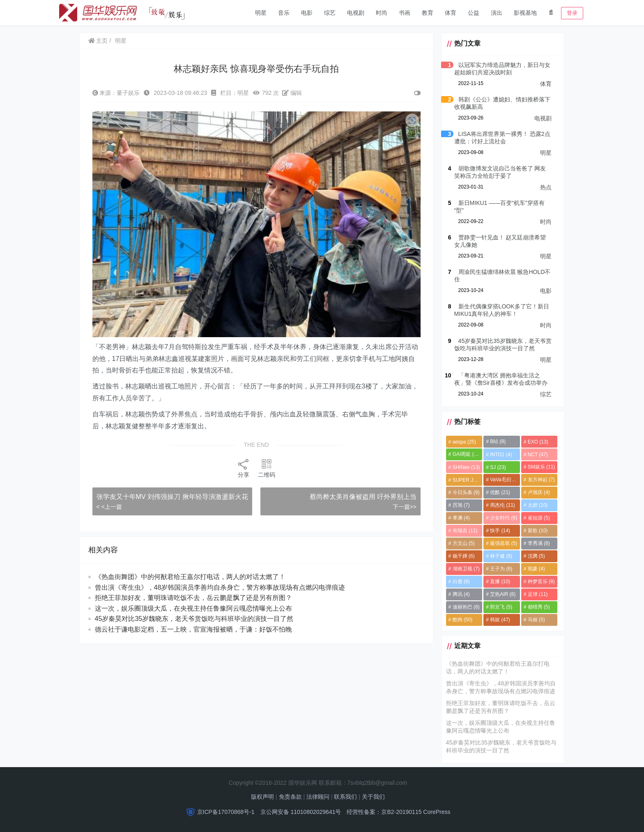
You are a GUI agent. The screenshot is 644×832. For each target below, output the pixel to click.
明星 (261, 13)
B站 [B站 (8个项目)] (497, 441)
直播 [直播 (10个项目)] (500, 581)
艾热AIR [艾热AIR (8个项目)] (502, 594)
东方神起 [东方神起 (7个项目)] (541, 480)
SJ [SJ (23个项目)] (498, 467)
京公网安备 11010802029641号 (301, 812)
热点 (546, 187)
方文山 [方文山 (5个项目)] (462, 543)
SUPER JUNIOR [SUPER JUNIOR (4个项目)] (466, 480)
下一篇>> (403, 506)
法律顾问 (318, 797)
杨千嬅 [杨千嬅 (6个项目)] (462, 556)
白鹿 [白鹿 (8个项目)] (460, 581)
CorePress (437, 812)
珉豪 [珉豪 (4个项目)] (536, 569)
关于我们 (373, 797)
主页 (98, 41)
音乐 (284, 13)
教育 (428, 13)
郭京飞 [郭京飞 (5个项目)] (501, 607)
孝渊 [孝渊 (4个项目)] (460, 518)
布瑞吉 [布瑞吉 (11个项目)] (464, 531)
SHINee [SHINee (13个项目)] (465, 467)
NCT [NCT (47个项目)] (537, 455)
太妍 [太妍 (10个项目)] (537, 505)
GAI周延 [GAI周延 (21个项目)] (466, 454)
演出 (497, 13)
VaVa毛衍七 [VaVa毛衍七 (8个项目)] (505, 480)
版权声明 (262, 797)
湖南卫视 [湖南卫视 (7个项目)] (465, 569)
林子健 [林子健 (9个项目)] (501, 556)
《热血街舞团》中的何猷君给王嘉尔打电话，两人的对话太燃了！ (190, 587)
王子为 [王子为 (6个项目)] (501, 569)
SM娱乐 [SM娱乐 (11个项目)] (541, 467)
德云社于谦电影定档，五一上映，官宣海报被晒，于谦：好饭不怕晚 (193, 639)
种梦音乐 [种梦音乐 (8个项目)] (541, 581)
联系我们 (345, 797)
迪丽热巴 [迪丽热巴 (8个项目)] (465, 607)
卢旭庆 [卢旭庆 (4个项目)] (538, 492)
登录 (572, 13)
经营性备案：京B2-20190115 (384, 812)
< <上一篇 (109, 516)
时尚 (382, 13)
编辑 (292, 93)
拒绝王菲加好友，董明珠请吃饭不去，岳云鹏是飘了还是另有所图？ (193, 608)
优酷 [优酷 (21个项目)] (500, 492)
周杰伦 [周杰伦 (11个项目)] (502, 505)
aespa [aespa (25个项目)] (463, 442)
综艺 (330, 13)
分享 (243, 467)
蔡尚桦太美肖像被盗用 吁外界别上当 (362, 496)
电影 (307, 13)
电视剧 (356, 13)
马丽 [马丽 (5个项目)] (536, 620)
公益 (474, 13)
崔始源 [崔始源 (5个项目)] (538, 518)
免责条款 (290, 797)
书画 (405, 13)
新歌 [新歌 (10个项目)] (537, 531)
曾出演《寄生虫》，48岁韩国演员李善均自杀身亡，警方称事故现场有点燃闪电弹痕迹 (220, 597)
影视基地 (525, 13)
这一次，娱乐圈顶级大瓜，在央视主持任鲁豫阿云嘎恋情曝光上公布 (193, 618)
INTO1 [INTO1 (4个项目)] (500, 455)
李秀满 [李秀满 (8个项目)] (538, 543)
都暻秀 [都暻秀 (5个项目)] (538, 607)
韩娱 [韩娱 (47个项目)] (500, 620)
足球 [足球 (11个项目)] (537, 594)
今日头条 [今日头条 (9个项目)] (465, 492)
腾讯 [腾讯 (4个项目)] (460, 594)
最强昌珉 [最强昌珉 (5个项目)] (503, 543)
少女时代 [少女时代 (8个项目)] (503, 518)
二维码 (266, 467)
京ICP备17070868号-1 (226, 812)
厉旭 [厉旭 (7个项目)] (460, 505)
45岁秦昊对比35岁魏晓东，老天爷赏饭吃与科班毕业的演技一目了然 (194, 629)
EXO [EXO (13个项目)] (538, 442)
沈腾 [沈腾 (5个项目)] (536, 556)
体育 (451, 13)
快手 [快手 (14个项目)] (500, 531)
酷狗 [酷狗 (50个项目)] (461, 620)
